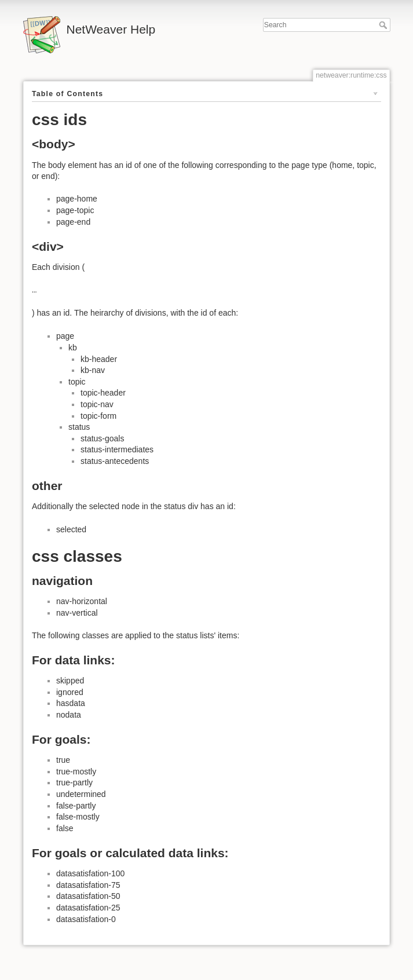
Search (384, 25)
